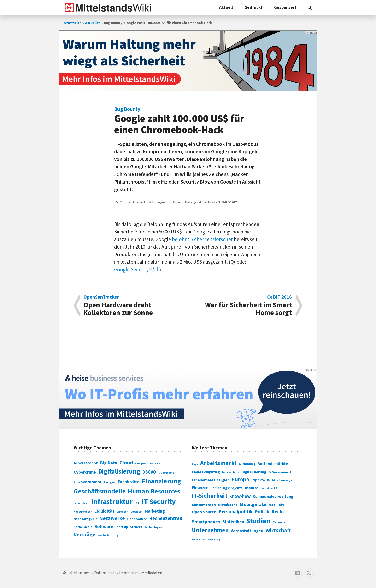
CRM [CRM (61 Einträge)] (158, 464)
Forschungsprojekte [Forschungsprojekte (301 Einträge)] (227, 488)
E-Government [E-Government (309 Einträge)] (280, 472)
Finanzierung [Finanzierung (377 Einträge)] (161, 481)
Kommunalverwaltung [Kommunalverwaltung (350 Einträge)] (273, 497)
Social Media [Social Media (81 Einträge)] (83, 527)
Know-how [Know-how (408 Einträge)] (240, 496)
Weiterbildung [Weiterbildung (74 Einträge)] (108, 535)
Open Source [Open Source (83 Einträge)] (137, 519)
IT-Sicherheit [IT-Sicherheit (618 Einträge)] (210, 496)
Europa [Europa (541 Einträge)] (240, 479)
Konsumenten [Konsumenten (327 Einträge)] (204, 505)
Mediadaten (152, 573)
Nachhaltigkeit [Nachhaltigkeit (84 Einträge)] (85, 519)
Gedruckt (253, 8)
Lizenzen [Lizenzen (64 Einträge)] (122, 512)
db (157, 270)
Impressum (129, 573)
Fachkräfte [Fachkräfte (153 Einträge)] (129, 482)
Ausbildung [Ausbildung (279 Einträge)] (247, 464)
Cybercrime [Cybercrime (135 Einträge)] (85, 472)
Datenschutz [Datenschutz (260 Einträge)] (231, 472)
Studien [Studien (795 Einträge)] (258, 521)
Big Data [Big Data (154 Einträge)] (109, 463)
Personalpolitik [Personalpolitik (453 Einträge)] (235, 512)
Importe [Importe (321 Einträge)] (252, 488)
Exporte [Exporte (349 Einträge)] (258, 480)
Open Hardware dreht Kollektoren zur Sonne (133, 306)
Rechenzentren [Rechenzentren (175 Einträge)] (166, 519)
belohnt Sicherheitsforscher (202, 239)
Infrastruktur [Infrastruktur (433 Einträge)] (112, 502)
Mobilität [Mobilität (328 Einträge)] (276, 505)
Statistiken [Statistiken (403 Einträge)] (233, 522)
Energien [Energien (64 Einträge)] (110, 483)
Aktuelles (93, 23)
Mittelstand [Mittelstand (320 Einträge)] (228, 505)
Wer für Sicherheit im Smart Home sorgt (242, 306)
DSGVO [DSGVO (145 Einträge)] (149, 472)
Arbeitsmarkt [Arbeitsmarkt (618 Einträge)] (218, 463)
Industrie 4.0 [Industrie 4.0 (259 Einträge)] (269, 488)
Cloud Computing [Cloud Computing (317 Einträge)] (206, 472)
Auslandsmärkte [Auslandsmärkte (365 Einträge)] (273, 464)
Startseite (73, 23)
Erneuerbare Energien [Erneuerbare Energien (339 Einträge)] (211, 480)
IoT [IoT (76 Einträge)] (137, 503)
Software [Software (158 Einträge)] (104, 527)
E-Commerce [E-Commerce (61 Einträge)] (166, 473)
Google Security (131, 270)
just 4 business (79, 573)
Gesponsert (285, 8)
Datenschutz (105, 573)
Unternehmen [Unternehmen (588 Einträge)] (210, 531)
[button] (310, 8)
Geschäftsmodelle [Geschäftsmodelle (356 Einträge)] (100, 491)
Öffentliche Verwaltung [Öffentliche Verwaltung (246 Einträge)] (206, 540)
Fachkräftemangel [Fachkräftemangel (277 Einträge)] (280, 480)
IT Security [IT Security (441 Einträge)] (159, 502)
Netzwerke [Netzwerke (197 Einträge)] (112, 519)
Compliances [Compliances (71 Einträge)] (144, 463)
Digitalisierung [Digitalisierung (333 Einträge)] (254, 472)
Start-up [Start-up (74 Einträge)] (122, 527)
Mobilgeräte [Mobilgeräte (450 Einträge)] (253, 504)
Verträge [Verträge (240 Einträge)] (85, 535)
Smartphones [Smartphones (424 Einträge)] (206, 522)
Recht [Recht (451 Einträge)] (278, 512)
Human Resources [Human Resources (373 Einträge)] (154, 491)
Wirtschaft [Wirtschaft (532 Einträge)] (278, 531)
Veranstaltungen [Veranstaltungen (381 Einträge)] (247, 531)
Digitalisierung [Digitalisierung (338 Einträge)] (119, 472)
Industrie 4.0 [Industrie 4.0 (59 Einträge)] (81, 503)
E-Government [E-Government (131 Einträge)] (88, 482)
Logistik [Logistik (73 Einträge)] (136, 512)
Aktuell (226, 8)
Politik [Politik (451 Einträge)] (262, 512)
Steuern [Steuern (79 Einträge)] (136, 527)
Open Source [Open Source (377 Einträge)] (204, 512)
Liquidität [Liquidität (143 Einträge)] (104, 511)
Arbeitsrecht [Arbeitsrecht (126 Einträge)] (86, 463)
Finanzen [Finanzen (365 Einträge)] (200, 488)
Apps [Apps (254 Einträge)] (195, 464)
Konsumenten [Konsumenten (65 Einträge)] (83, 512)
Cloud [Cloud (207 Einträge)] (126, 463)
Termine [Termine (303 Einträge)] (279, 522)
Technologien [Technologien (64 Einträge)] (153, 527)
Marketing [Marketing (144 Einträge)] (155, 511)
